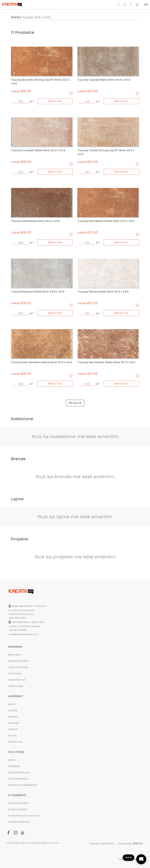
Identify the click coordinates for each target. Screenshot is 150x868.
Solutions (16, 752)
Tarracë (13, 729)
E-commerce (17, 795)
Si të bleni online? (18, 803)
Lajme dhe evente (18, 667)
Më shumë (75, 403)
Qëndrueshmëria (18, 661)
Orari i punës (16, 686)
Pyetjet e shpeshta (19, 822)
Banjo (12, 704)
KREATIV (138, 844)
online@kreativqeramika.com (23, 634)
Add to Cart (55, 101)
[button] (131, 5)
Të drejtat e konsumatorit (24, 816)
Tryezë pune (15, 742)
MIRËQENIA (14, 766)
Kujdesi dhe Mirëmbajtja (22, 785)
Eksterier (14, 723)
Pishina (12, 736)
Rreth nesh (15, 655)
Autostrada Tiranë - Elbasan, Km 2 (27, 622)
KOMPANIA (15, 647)
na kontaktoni (17, 680)
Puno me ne (15, 674)
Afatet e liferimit (18, 809)
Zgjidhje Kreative (18, 779)
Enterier (13, 717)
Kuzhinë (13, 710)
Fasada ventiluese (19, 772)
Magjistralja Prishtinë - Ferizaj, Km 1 (27, 606)
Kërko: (16, 17)
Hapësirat (16, 696)
